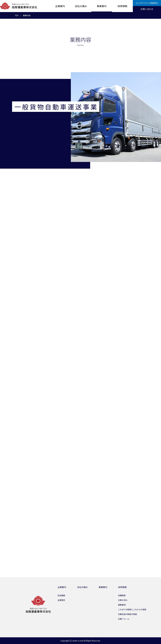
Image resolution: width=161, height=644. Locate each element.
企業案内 (60, 6)
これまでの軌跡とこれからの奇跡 (132, 609)
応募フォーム (124, 619)
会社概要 (61, 595)
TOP (17, 15)
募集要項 (122, 605)
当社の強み (81, 6)
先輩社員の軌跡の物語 (127, 614)
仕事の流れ (123, 600)
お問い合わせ (147, 9)
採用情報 (122, 6)
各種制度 (122, 595)
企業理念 (61, 600)
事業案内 (102, 6)
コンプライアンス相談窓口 (147, 3)
